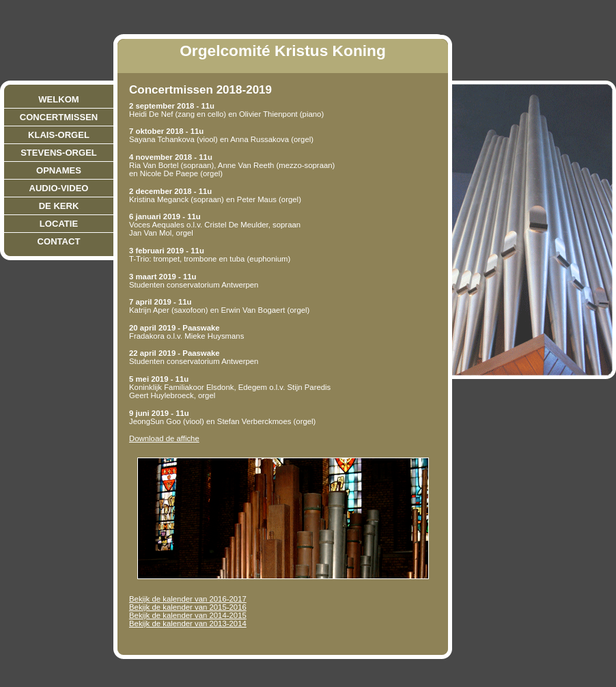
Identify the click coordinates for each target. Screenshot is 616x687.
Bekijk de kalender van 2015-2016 (188, 607)
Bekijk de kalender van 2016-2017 (188, 599)
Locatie (59, 224)
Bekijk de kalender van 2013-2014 (188, 623)
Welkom (58, 99)
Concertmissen (59, 117)
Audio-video (59, 188)
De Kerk (59, 206)
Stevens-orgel (59, 153)
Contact (59, 241)
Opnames (59, 170)
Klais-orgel (59, 135)
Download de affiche (164, 438)
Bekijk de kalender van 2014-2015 (188, 615)
